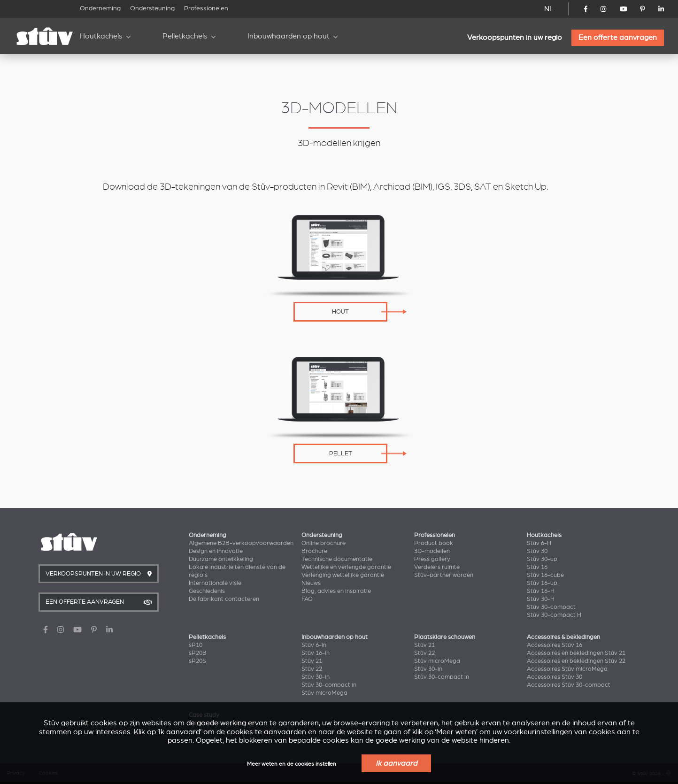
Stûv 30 (537, 551)
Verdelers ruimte (437, 567)
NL (549, 9)
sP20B (198, 653)
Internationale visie (215, 583)
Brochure (314, 551)
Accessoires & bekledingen (563, 637)
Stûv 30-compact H (554, 615)
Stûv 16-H (541, 591)
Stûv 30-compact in (329, 685)
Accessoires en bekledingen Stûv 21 (576, 653)
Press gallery (432, 559)
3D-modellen (432, 551)
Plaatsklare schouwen (445, 637)
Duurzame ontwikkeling (221, 559)
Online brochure (324, 543)
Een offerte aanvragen (618, 38)
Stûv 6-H (539, 543)
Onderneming (100, 8)
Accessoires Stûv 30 (555, 677)
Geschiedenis (207, 591)
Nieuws (311, 583)
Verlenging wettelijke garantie (343, 575)
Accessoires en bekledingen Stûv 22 (576, 661)
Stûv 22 (312, 669)
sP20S (197, 661)
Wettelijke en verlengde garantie (346, 567)
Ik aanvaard (396, 763)
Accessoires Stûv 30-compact (569, 685)
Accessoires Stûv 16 (555, 645)
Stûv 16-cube (545, 575)
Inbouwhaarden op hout (289, 36)
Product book (434, 543)
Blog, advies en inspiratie (336, 591)
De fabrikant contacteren (224, 599)
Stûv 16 (537, 567)
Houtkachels (101, 36)
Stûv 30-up (542, 559)
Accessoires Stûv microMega (567, 669)
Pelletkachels (185, 36)
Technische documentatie (337, 559)
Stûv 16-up (542, 583)
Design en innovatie (216, 551)
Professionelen (206, 8)
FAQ (307, 599)
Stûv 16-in (316, 653)
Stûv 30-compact (551, 607)
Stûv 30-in (316, 677)
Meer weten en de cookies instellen (292, 764)
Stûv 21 (312, 661)
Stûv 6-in (314, 645)
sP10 (196, 645)
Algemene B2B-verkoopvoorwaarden (241, 543)
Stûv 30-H (541, 599)
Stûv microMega (324, 693)
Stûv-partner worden (444, 575)
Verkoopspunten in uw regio (515, 38)
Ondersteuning (152, 8)
